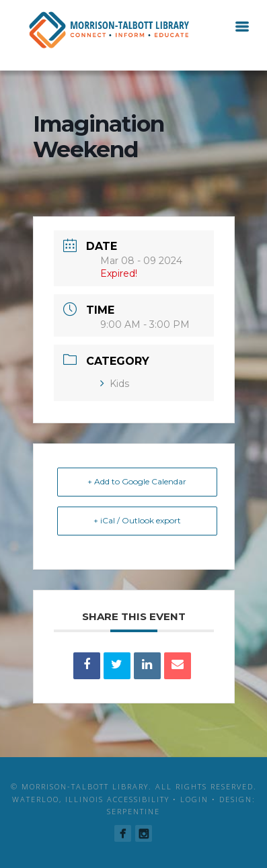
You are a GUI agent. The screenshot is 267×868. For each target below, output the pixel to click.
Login (194, 799)
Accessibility (138, 799)
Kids (115, 384)
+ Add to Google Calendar (137, 481)
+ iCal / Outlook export (137, 520)
